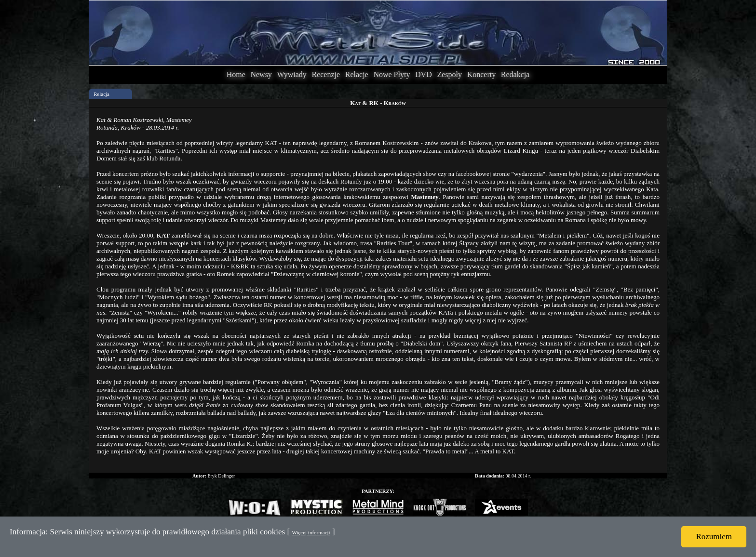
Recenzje (326, 74)
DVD (424, 74)
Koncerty (482, 74)
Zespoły (449, 74)
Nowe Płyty (391, 74)
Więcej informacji (311, 532)
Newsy (261, 74)
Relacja (101, 94)
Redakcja (515, 74)
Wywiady (292, 74)
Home (236, 74)
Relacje (357, 74)
